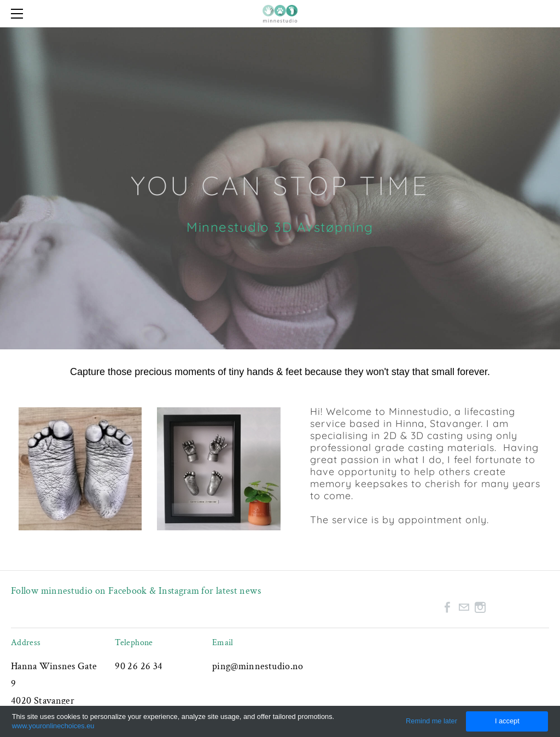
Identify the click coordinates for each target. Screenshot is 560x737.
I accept (507, 721)
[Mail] (464, 607)
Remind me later (431, 721)
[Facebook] (447, 607)
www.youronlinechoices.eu (53, 726)
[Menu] (19, 14)
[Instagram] (480, 607)
